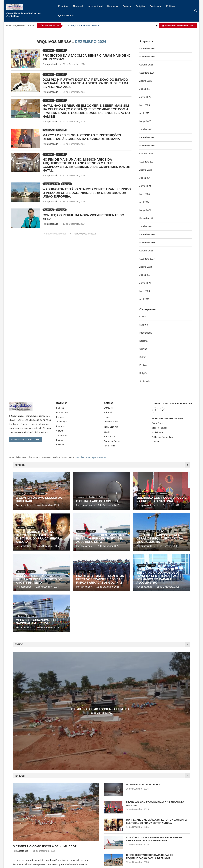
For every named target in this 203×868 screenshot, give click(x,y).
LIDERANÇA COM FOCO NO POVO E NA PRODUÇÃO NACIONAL (161, 499)
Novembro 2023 (147, 243)
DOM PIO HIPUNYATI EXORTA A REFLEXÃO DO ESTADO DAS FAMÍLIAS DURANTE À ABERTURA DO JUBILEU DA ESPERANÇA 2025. (85, 83)
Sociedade (156, 6)
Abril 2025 (144, 113)
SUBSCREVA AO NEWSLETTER (178, 26)
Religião (140, 6)
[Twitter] (163, 410)
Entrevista (109, 408)
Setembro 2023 (147, 259)
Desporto (113, 6)
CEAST (107, 432)
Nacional (78, 6)
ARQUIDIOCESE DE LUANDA (85, 26)
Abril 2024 (144, 202)
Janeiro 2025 (146, 129)
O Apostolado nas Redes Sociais (172, 403)
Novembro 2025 (147, 57)
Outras (143, 357)
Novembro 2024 (147, 146)
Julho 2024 (145, 178)
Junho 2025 (145, 97)
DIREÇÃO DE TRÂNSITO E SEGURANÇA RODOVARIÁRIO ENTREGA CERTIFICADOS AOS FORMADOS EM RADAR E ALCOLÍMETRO (158, 576)
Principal (63, 6)
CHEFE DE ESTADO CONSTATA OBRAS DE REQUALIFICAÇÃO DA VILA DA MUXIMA (160, 539)
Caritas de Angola (112, 441)
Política (170, 6)
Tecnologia (61, 422)
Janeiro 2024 (146, 226)
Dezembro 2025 (147, 49)
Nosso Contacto (159, 428)
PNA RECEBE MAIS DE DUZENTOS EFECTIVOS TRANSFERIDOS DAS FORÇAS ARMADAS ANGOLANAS (100, 579)
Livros (107, 417)
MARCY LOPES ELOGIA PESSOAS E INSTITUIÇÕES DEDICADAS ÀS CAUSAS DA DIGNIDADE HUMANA (82, 137)
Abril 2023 (144, 299)
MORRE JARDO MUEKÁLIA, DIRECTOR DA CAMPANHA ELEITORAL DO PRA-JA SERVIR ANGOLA (38, 537)
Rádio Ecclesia (111, 436)
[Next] (68, 26)
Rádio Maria (109, 446)
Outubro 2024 (146, 154)
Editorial (108, 412)
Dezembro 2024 (147, 137)
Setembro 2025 (147, 73)
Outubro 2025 (146, 65)
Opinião (143, 349)
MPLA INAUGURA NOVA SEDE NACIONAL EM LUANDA (37, 622)
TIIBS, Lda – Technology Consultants (90, 457)
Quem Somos (66, 15)
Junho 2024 (145, 186)
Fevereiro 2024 (147, 218)
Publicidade (157, 432)
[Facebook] (157, 26)
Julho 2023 (145, 275)
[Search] (196, 11)
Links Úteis (111, 427)
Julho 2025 (145, 89)
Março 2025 (145, 121)
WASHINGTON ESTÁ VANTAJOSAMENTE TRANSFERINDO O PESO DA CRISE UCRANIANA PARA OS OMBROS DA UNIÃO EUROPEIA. (87, 193)
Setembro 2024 (147, 162)
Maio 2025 (145, 105)
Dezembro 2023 (147, 234)
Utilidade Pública (112, 422)
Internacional (95, 6)
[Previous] (65, 26)
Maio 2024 (145, 194)
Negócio (60, 417)
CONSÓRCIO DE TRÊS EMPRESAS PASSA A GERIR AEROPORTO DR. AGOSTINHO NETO (100, 539)
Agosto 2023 (146, 267)
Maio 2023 (145, 291)
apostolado (53, 64)
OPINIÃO (109, 403)
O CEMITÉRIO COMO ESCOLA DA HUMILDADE (102, 709)
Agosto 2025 (146, 81)
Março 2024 (145, 210)
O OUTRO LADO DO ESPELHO (97, 501)
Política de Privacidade (162, 437)
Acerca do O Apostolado (167, 418)
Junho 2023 (145, 283)
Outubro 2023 (146, 251)
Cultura (127, 6)
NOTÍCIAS (62, 403)
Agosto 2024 (146, 170)
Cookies (156, 442)
